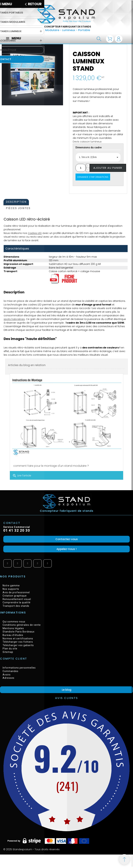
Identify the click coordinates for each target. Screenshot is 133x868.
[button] (66, 539)
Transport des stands (16, 606)
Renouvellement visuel (17, 599)
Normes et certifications (18, 639)
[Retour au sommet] (124, 859)
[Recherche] (99, 39)
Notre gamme (11, 586)
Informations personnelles (19, 668)
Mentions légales (13, 628)
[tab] (16, 202)
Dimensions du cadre (89, 148)
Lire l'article (22, 476)
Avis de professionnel (16, 592)
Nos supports (11, 589)
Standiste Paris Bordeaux (19, 632)
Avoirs (7, 675)
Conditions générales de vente (22, 625)
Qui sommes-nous (14, 622)
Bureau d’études (13, 635)
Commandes (10, 671)
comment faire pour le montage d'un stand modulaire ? (51, 466)
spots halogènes (14, 319)
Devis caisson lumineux (87, 142)
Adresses (8, 678)
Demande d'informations (93, 177)
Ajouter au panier (108, 168)
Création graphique (15, 596)
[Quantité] (81, 168)
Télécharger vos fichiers (18, 642)
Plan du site (10, 649)
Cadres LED (35, 233)
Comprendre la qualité (17, 602)
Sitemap (8, 652)
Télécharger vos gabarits (18, 645)
